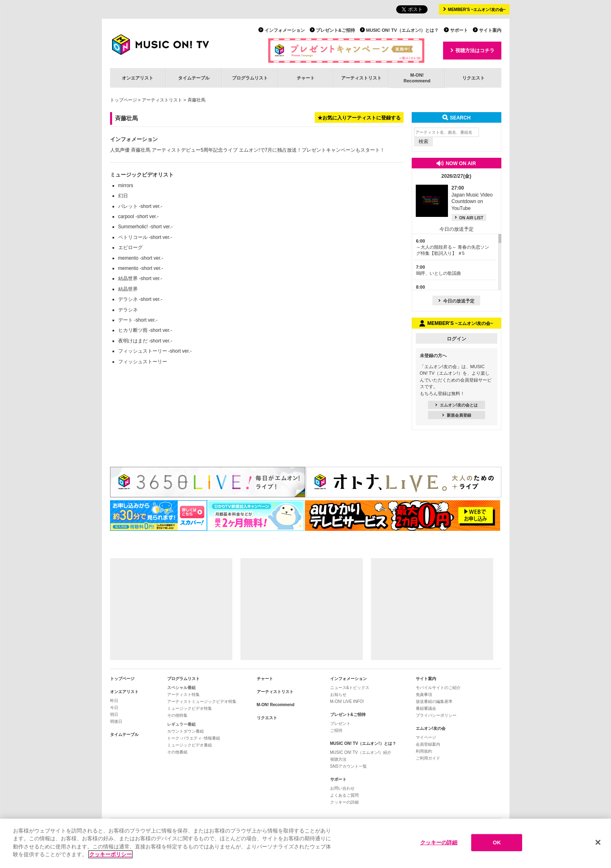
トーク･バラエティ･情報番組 (194, 738)
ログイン (457, 339)
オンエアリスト (138, 78)
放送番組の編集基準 (434, 701)
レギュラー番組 (181, 724)
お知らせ (338, 695)
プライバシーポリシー (436, 715)
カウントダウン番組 (185, 731)
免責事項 (424, 695)
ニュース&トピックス (350, 688)
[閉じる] (598, 843)
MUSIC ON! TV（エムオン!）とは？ (402, 30)
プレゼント (340, 723)
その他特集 (177, 715)
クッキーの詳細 (344, 802)
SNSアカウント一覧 (349, 766)
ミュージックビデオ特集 (190, 708)
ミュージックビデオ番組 (190, 745)
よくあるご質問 (344, 795)
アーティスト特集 (183, 695)
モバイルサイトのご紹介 (438, 688)
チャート (306, 78)
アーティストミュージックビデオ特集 (202, 701)
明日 (114, 714)
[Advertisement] (171, 609)
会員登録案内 (428, 744)
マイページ (426, 737)
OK (497, 843)
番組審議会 (426, 708)
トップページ (124, 100)
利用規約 (424, 751)
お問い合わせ (342, 788)
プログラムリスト (250, 78)
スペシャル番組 (181, 688)
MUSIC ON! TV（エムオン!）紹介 (361, 752)
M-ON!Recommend (417, 78)
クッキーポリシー (110, 855)
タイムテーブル (194, 78)
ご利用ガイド (428, 758)
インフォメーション (285, 30)
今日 (114, 708)
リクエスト (473, 78)
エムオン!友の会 (431, 728)
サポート (459, 30)
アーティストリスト (361, 78)
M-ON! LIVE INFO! (347, 701)
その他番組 (177, 752)
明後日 (116, 721)
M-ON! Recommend (276, 705)
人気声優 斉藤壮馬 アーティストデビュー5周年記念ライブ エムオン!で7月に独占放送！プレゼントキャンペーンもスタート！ (248, 150)
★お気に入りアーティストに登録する (359, 118)
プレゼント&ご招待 (335, 30)
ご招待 (336, 730)
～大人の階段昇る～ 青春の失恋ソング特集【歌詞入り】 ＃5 (453, 247)
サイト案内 (490, 30)
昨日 (114, 701)
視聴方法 (338, 759)
